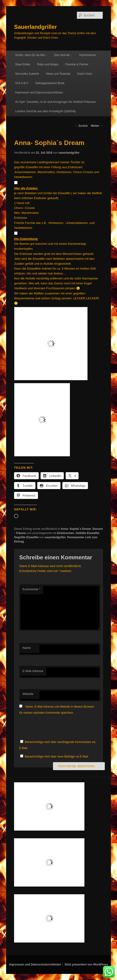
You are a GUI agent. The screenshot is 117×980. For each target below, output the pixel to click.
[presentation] (55, 728)
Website (28, 694)
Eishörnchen (66, 533)
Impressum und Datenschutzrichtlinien (39, 93)
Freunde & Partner (77, 64)
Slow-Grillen (23, 64)
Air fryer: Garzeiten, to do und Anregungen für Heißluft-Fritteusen (56, 102)
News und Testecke (58, 74)
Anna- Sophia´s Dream (76, 529)
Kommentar (31, 589)
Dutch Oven (85, 74)
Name (27, 648)
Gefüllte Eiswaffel (87, 533)
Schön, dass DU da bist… (31, 55)
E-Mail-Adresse (33, 671)
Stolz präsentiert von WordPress (86, 965)
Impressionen (88, 55)
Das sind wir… (63, 55)
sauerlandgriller (69, 153)
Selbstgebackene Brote (50, 83)
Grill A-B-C (22, 83)
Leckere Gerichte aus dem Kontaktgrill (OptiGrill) (45, 111)
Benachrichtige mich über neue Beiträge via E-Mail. (57, 757)
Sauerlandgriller (36, 27)
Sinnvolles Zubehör (27, 74)
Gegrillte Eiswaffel (26, 537)
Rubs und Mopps (48, 64)
